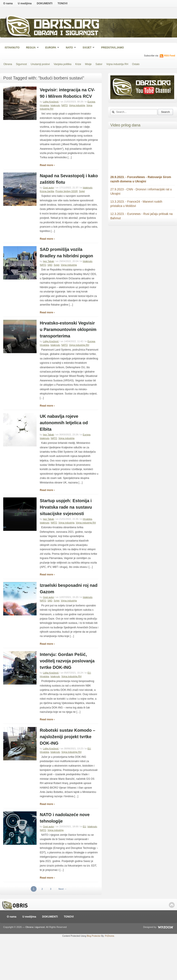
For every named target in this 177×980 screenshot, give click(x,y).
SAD (50, 265)
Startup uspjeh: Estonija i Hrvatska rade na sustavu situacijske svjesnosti (66, 507)
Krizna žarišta (47, 191)
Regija (31, 48)
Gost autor (48, 188)
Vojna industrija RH (117, 64)
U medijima (25, 3)
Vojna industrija (77, 105)
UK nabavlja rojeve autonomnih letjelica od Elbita (64, 423)
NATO (70, 48)
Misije (88, 64)
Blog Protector (94, 936)
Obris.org (67, 25)
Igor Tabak (48, 261)
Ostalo (136, 64)
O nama (8, 3)
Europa (51, 48)
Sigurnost (21, 64)
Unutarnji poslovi (40, 64)
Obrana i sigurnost (66, 34)
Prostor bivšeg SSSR (67, 191)
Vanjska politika (62, 64)
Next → (63, 889)
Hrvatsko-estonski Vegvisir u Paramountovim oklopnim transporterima (68, 329)
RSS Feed (170, 56)
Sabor (99, 64)
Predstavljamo (112, 48)
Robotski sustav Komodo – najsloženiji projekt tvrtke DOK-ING (68, 737)
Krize (78, 64)
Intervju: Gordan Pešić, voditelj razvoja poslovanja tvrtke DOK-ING (67, 661)
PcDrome (109, 936)
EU (89, 673)
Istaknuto (12, 48)
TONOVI (63, 3)
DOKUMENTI (45, 3)
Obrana (8, 64)
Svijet (87, 48)
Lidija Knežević (51, 102)
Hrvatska (44, 105)
